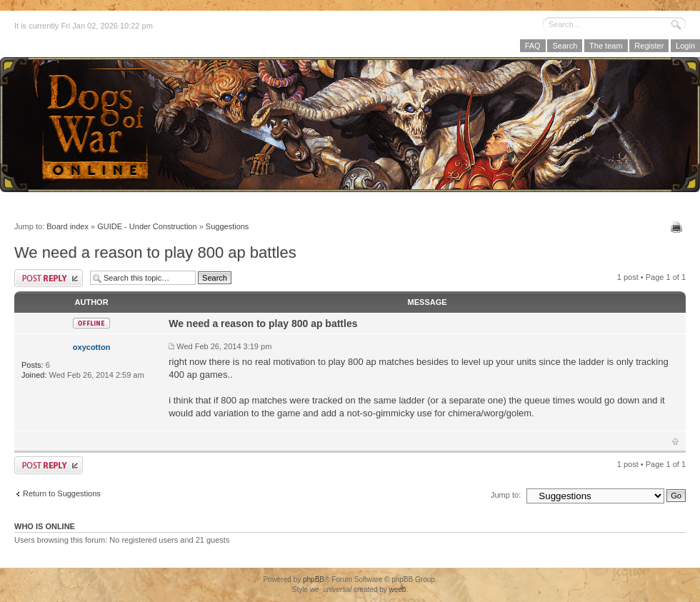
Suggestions (227, 226)
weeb (397, 590)
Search (565, 46)
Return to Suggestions (62, 493)
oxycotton (92, 347)
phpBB (314, 580)
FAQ (533, 46)
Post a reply (49, 278)
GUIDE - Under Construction (147, 226)
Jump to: (506, 495)
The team (606, 46)
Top (675, 441)
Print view (678, 227)
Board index (67, 226)
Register (649, 46)
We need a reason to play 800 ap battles (155, 252)
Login (685, 46)
